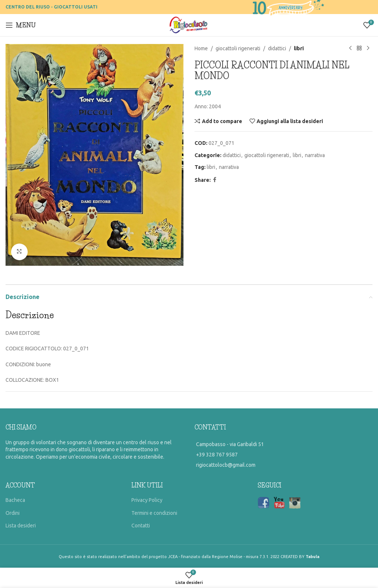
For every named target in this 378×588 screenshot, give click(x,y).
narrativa (315, 155)
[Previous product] (350, 48)
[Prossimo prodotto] (368, 48)
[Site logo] (189, 25)
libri (299, 48)
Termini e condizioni (154, 513)
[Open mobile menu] (21, 25)
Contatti (141, 526)
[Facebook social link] (215, 180)
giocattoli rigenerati (238, 48)
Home (201, 48)
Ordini (13, 513)
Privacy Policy (147, 500)
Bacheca (15, 500)
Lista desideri (21, 526)
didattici (277, 48)
